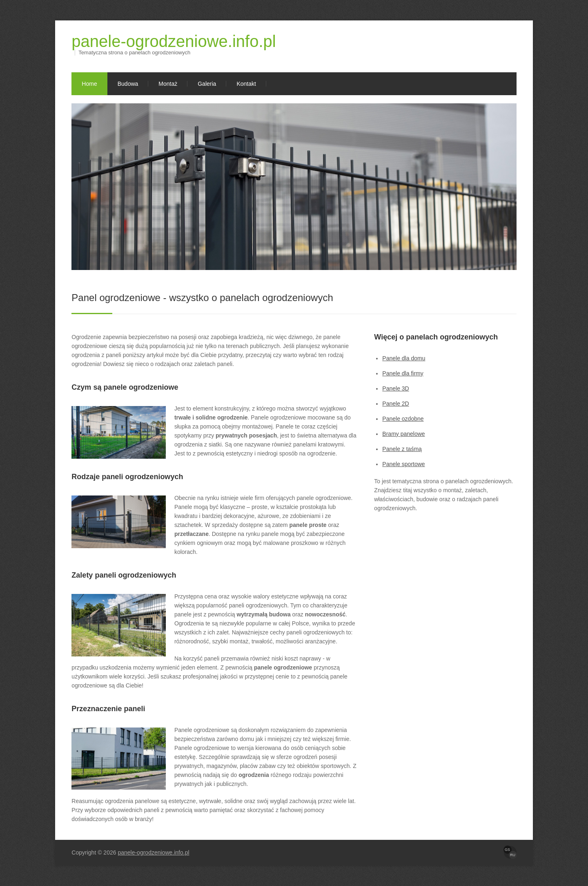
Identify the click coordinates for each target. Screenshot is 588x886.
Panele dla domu (404, 358)
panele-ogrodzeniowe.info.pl (174, 41)
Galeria (207, 84)
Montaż (168, 84)
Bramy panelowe (403, 434)
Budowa (128, 84)
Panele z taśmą (402, 449)
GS (507, 850)
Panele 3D (395, 388)
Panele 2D (395, 404)
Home (89, 84)
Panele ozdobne (403, 419)
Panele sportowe (403, 464)
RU (513, 855)
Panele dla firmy (403, 373)
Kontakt (246, 84)
